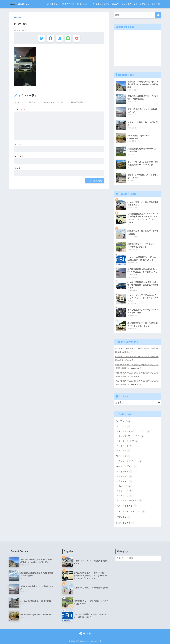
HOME (85, 634)
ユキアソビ (125, 446)
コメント (20, 110)
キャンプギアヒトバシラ (131, 436)
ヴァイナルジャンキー (130, 461)
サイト (17, 169)
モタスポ (124, 450)
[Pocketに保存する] (78, 39)
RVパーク (125, 486)
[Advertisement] (138, 48)
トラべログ (125, 491)
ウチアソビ (68, 4)
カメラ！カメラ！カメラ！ (125, 4)
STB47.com (22, 4)
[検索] (158, 15)
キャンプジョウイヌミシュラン (134, 431)
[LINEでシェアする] (69, 39)
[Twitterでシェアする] (40, 39)
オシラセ (156, 4)
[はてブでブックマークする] (59, 39)
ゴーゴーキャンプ (128, 441)
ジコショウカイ (126, 523)
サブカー (124, 426)
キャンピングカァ (127, 466)
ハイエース (125, 472)
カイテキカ (125, 476)
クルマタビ (125, 481)
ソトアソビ (53, 4)
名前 (18, 145)
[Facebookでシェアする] (50, 39)
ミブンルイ (145, 4)
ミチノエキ (125, 496)
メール (19, 157)
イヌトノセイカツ (100, 4)
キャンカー (83, 4)
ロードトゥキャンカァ (130, 500)
